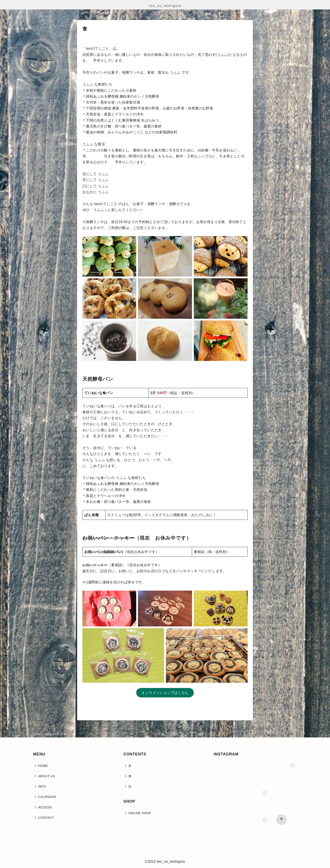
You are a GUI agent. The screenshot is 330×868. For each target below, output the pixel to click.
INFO (42, 786)
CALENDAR (47, 797)
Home (37, 734)
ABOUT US (52, 734)
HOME (43, 766)
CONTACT (46, 818)
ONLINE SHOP (140, 813)
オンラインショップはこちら (165, 693)
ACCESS (45, 807)
